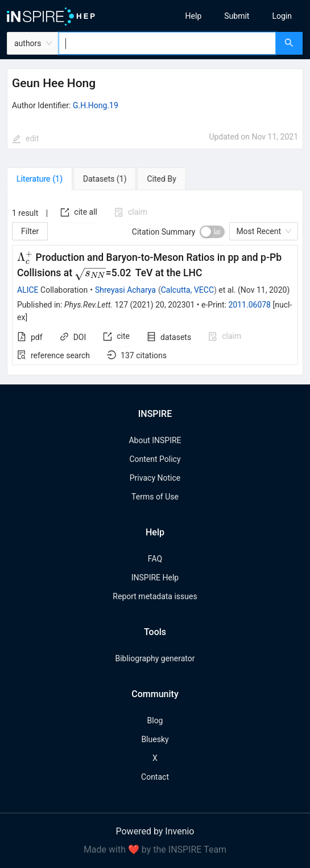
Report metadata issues (155, 596)
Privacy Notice (155, 478)
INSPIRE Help (155, 578)
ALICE (28, 290)
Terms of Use (155, 497)
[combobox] (167, 43)
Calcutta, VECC (187, 290)
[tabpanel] (155, 283)
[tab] (40, 179)
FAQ (155, 559)
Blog (155, 720)
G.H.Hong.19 (96, 105)
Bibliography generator (155, 658)
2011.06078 (249, 305)
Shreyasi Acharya (125, 290)
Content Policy (155, 459)
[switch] (212, 232)
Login (282, 16)
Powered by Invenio (155, 831)
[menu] (237, 16)
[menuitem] (194, 16)
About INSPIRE (155, 440)
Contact (155, 777)
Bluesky (155, 739)
